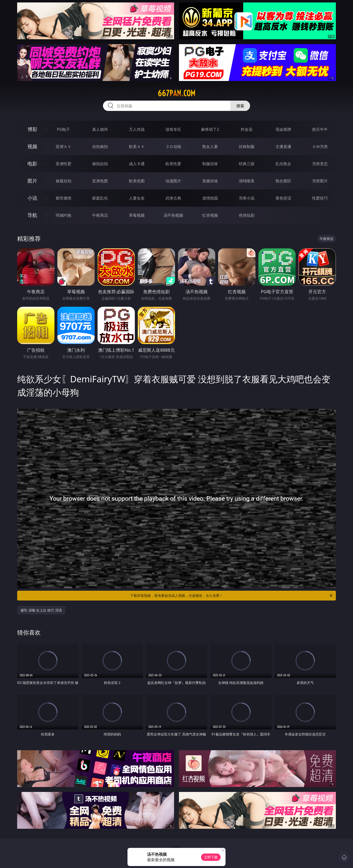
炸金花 (247, 129)
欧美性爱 (173, 164)
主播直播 (283, 147)
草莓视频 (137, 215)
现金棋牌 (283, 129)
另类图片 (320, 181)
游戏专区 (173, 129)
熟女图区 (283, 181)
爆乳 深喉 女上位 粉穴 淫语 (41, 610)
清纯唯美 (247, 181)
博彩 (32, 129)
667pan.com (176, 93)
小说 (32, 198)
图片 (32, 181)
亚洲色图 (100, 181)
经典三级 (247, 164)
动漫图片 (173, 181)
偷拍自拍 (100, 164)
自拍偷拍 (100, 147)
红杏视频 (210, 215)
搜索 (240, 106)
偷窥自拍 (63, 181)
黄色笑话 (283, 198)
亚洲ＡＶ (63, 147)
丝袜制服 (247, 147)
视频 (32, 146)
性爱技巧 (320, 198)
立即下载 (211, 857)
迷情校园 (210, 198)
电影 (32, 164)
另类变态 (320, 164)
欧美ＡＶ (137, 147)
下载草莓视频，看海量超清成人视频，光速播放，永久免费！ (232, 596)
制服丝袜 (210, 164)
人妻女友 (137, 198)
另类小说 (247, 198)
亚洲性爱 (63, 164)
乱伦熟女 (283, 164)
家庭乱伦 (100, 198)
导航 (32, 215)
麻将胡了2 (210, 129)
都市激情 (63, 198)
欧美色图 (137, 181)
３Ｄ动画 (173, 147)
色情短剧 (247, 215)
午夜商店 (100, 215)
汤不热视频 (173, 215)
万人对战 (137, 129)
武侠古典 (173, 198)
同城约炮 (63, 215)
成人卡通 (137, 164)
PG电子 (63, 129)
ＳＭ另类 (320, 147)
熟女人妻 (210, 147)
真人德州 (100, 129)
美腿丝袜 (210, 181)
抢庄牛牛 (320, 129)
